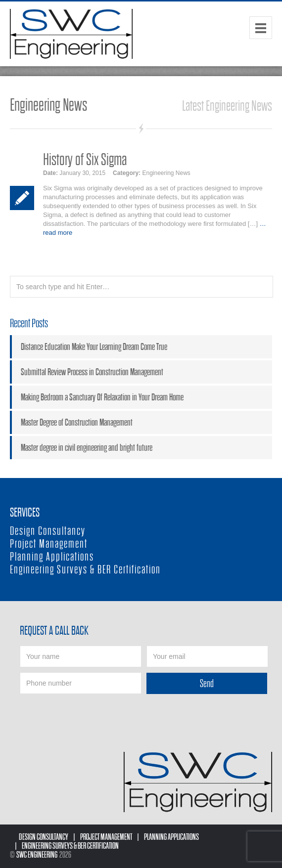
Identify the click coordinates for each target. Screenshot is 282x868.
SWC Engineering (37, 855)
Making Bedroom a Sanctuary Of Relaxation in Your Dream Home (102, 397)
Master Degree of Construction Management (77, 422)
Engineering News (166, 173)
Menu (261, 28)
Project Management (49, 544)
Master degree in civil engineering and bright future (87, 448)
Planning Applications (52, 557)
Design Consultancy (48, 531)
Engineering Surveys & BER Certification (85, 570)
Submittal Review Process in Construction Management (92, 372)
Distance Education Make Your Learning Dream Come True (94, 347)
